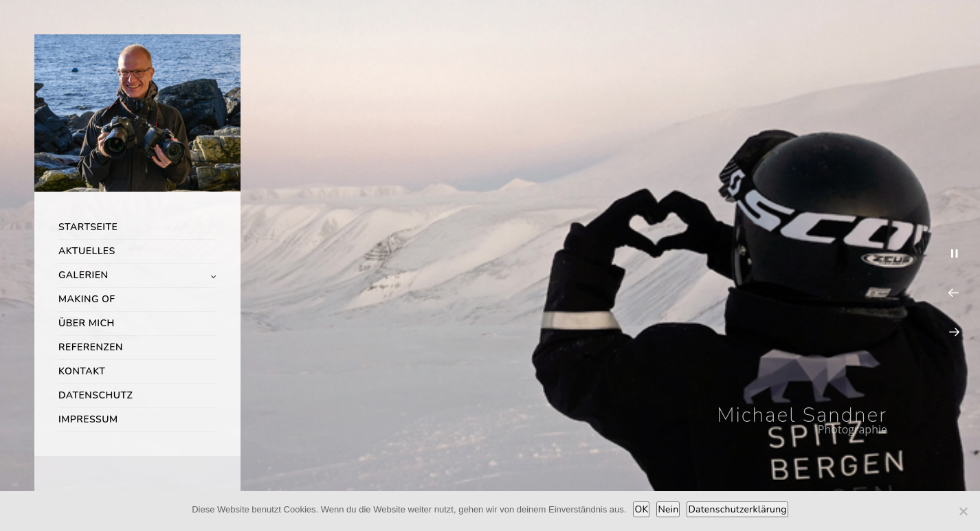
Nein (668, 509)
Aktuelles (87, 251)
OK (641, 509)
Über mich (87, 323)
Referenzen (91, 347)
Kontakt (82, 371)
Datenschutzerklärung (737, 509)
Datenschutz (96, 395)
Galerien (83, 275)
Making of (87, 299)
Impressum (88, 419)
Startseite (88, 227)
